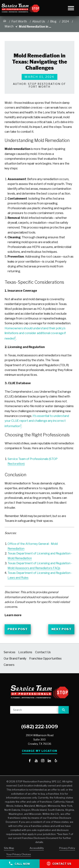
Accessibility (37, 848)
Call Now (20, 864)
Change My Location (39, 751)
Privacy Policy (67, 848)
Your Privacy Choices (19, 854)
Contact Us (59, 863)
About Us (39, 21)
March (9, 26)
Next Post (61, 629)
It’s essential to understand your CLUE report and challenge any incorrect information (37, 421)
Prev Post (18, 629)
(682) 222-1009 (40, 727)
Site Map (9, 848)
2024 (65, 21)
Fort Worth (19, 21)
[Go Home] (5, 22)
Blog (53, 21)
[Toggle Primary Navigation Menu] (71, 8)
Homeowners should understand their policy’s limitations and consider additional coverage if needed (35, 333)
